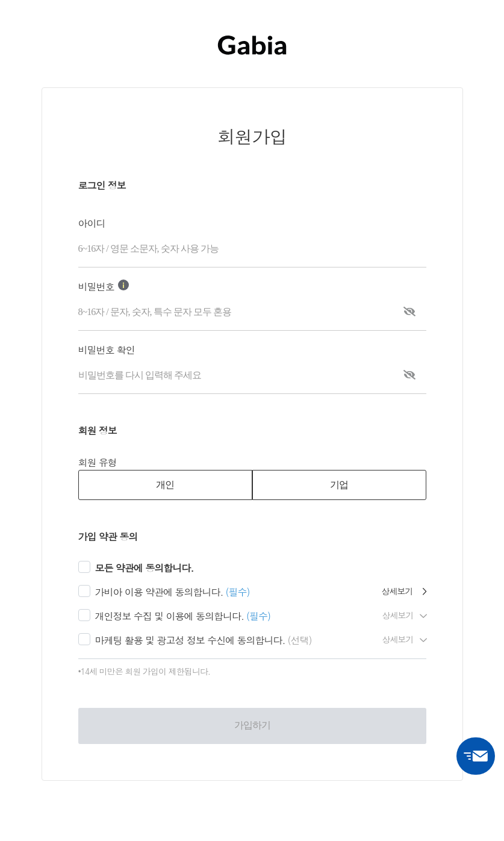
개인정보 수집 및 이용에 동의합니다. (170, 616)
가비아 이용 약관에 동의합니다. (159, 592)
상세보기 (404, 591)
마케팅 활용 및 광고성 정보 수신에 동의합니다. (190, 640)
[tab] (165, 485)
